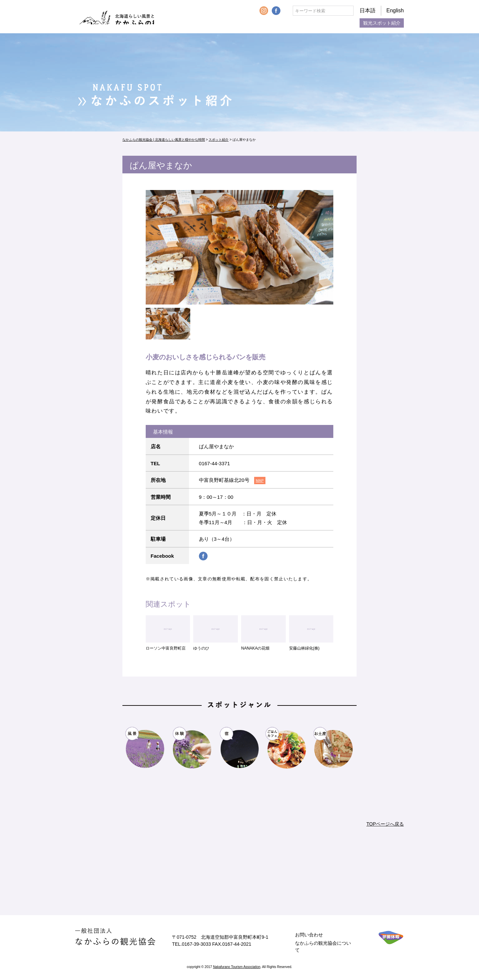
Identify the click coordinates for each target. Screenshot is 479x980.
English (395, 10)
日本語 (368, 10)
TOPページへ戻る (385, 824)
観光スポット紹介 (382, 23)
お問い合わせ (309, 935)
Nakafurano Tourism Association (237, 967)
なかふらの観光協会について (323, 947)
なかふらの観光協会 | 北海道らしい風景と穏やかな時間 (129, 17)
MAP (260, 481)
